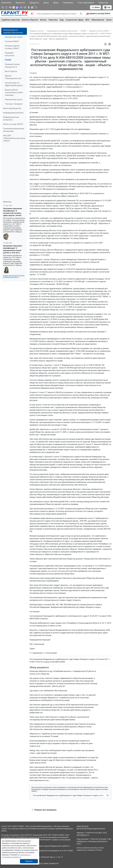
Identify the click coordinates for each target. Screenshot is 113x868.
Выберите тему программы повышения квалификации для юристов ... (14, 276)
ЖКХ (87, 20)
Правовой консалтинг (10, 54)
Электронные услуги (14, 99)
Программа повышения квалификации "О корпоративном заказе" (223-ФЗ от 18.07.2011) (12, 249)
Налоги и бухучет (30, 20)
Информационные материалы (11, 118)
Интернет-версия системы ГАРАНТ (12, 47)
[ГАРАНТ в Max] (17, 7)
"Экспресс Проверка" (14, 104)
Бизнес (43, 20)
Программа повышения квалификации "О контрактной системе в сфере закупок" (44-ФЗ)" (12, 212)
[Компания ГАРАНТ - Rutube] (32, 7)
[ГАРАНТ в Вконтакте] (10, 7)
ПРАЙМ (8, 60)
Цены (46, 3)
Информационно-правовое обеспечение (13, 31)
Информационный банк (13, 113)
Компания (6, 3)
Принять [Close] (29, 861)
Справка (33, 73)
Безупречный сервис (14, 37)
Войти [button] (96, 7)
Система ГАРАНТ (12, 41)
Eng (107, 7)
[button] (98, 14)
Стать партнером (86, 3)
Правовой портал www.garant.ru (12, 66)
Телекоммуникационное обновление (14, 130)
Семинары (68, 3)
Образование (98, 20)
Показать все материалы (44, 810)
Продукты (34, 3)
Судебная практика (11, 20)
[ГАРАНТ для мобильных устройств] (6, 7)
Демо (56, 3)
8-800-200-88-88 (83, 826)
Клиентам (103, 3)
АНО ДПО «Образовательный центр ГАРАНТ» (14, 138)
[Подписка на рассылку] (3, 7)
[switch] (33, 14)
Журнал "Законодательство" (13, 77)
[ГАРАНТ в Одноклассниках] (29, 7)
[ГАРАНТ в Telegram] (21, 7)
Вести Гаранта (11, 71)
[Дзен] (14, 7)
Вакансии (20, 3)
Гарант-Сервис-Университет (48, 863)
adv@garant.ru (82, 841)
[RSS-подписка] (36, 7)
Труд (62, 20)
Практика (53, 20)
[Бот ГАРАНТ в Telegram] (25, 7)
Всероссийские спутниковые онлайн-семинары (14, 92)
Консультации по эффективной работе (14, 84)
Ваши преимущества (12, 108)
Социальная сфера (74, 20)
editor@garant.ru (83, 835)
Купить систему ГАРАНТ (13, 124)
